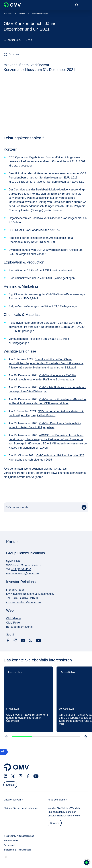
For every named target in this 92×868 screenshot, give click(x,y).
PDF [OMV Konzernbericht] (84, 509)
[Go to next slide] (86, 738)
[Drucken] (11, 54)
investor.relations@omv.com (23, 602)
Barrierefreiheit (11, 841)
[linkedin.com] (23, 640)
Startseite (8, 14)
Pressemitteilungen (40, 14)
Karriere (55, 823)
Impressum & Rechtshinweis (17, 850)
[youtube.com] (39, 640)
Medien (22, 14)
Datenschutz (10, 845)
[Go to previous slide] (6, 738)
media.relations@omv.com (22, 573)
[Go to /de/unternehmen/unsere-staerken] (6, 857)
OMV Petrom (14, 623)
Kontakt (10, 785)
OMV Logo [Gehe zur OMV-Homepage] (12, 5)
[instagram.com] (15, 640)
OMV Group (14, 618)
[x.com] (30, 640)
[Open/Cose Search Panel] (77, 5)
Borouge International (19, 627)
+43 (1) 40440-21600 (25, 598)
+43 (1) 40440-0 (21, 569)
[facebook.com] (8, 640)
